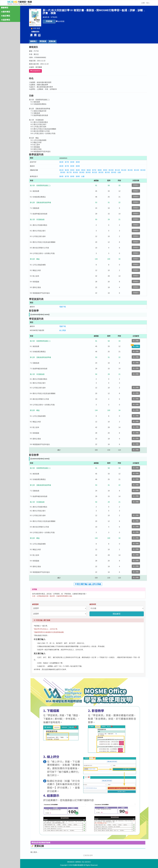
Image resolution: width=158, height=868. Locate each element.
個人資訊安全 (86, 862)
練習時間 (94, 604)
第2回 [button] (68, 170)
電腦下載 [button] (64, 307)
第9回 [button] (106, 170)
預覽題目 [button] (137, 185)
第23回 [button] (108, 172)
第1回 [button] (63, 170)
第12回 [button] (125, 170)
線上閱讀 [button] (64, 330)
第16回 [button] (64, 172)
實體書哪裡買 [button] (37, 71)
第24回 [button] (115, 172)
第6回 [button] (90, 170)
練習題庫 (36, 604)
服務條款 (78, 862)
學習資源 (44, 41)
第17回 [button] (70, 172)
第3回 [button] (73, 170)
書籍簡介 (35, 41)
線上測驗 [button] (137, 341)
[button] (50, 21)
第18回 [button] (77, 172)
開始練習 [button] (118, 614)
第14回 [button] (138, 170)
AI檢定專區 (6, 16)
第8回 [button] (101, 170)
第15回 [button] (144, 170)
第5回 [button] (84, 170)
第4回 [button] (79, 170)
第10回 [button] (112, 170)
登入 (148, 3)
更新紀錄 (53, 41)
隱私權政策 (71, 862)
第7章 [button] (68, 162)
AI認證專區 (6, 20)
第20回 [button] (89, 172)
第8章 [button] (73, 162)
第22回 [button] (102, 172)
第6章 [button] (63, 162)
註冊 (143, 3)
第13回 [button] (131, 170)
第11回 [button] (118, 170)
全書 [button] (120, 172)
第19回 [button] (83, 172)
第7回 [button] (95, 170)
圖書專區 (5, 8)
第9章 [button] (79, 162)
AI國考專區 (6, 12)
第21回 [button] (96, 172)
